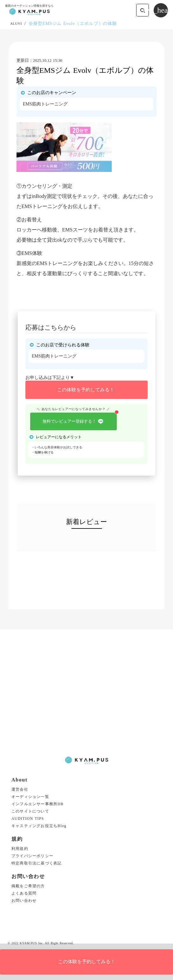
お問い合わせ (24, 901)
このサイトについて (30, 811)
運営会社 (20, 790)
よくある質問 (24, 893)
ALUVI (16, 23)
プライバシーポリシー (32, 856)
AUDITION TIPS (28, 819)
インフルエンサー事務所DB (37, 804)
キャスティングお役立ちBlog (39, 826)
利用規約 (20, 849)
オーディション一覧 (30, 797)
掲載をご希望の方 (28, 886)
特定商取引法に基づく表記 (37, 863)
